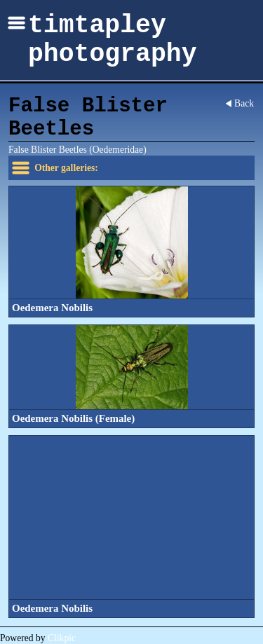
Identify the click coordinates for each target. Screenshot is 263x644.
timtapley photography (113, 40)
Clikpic (62, 638)
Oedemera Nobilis (52, 308)
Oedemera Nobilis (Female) (73, 418)
